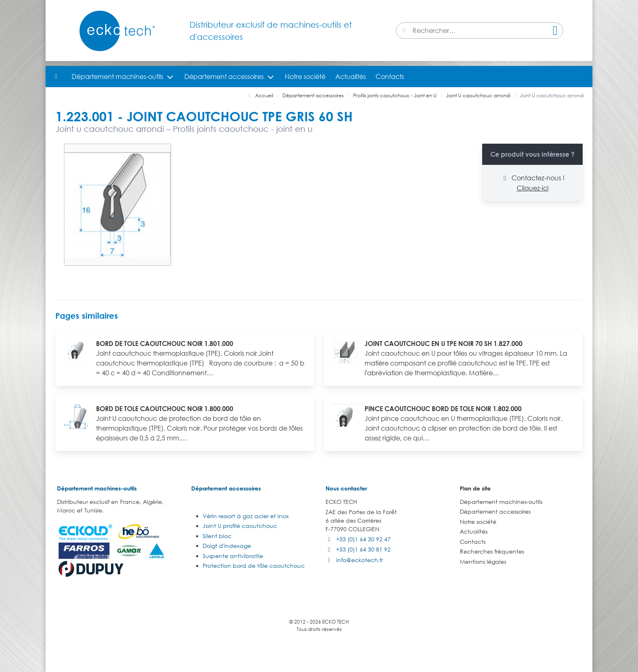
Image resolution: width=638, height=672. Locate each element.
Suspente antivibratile (233, 556)
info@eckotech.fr (359, 560)
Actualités (351, 77)
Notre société (305, 77)
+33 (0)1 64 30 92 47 (363, 539)
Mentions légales (483, 561)
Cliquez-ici (533, 188)
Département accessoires (224, 77)
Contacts (390, 77)
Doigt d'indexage (227, 546)
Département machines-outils (117, 77)
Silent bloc (217, 536)
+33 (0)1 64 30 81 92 (363, 549)
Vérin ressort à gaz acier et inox (246, 516)
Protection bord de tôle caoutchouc (254, 566)
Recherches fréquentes (492, 551)
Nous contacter (346, 488)
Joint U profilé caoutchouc (240, 526)
